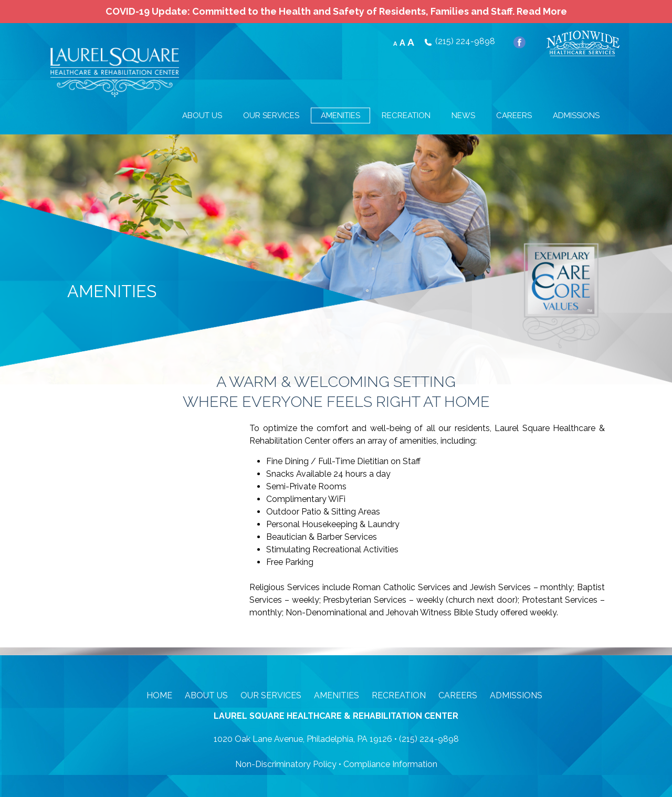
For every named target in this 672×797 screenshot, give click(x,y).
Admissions (516, 695)
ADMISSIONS (576, 116)
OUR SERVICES (271, 116)
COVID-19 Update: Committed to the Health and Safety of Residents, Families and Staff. (336, 11)
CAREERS (514, 116)
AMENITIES (340, 116)
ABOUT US (202, 116)
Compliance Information (390, 764)
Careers (458, 695)
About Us (206, 695)
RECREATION (406, 116)
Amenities (337, 695)
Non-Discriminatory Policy (286, 764)
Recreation (399, 695)
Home (159, 695)
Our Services (271, 695)
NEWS (463, 116)
